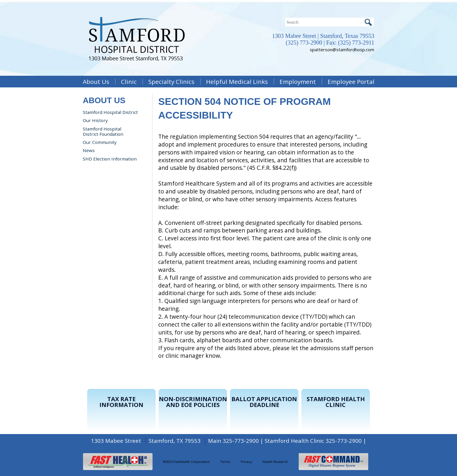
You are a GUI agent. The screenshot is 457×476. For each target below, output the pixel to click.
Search (368, 22)
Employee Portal (351, 82)
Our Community (100, 142)
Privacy (246, 462)
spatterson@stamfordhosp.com (342, 50)
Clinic (129, 82)
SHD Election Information (110, 159)
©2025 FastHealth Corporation (187, 462)
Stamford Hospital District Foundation (103, 131)
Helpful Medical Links (237, 82)
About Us (96, 82)
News (89, 150)
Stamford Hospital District (110, 112)
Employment (298, 82)
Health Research (275, 462)
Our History (95, 120)
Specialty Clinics (171, 82)
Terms (225, 462)
